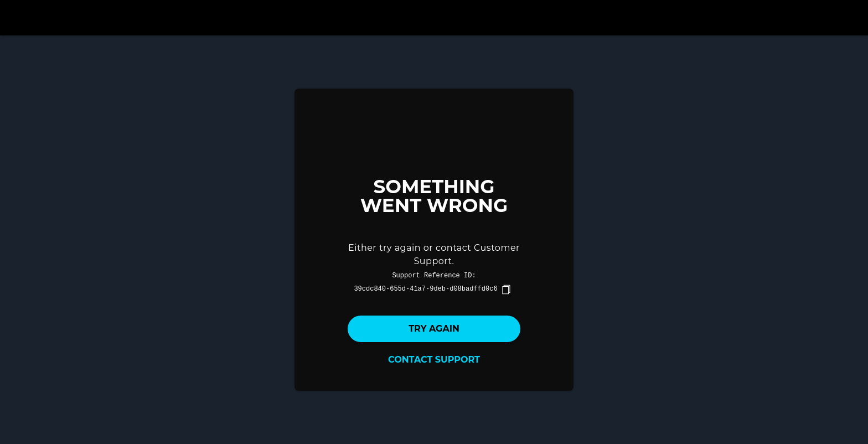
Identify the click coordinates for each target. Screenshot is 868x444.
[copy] (506, 290)
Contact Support (434, 360)
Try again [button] (434, 329)
